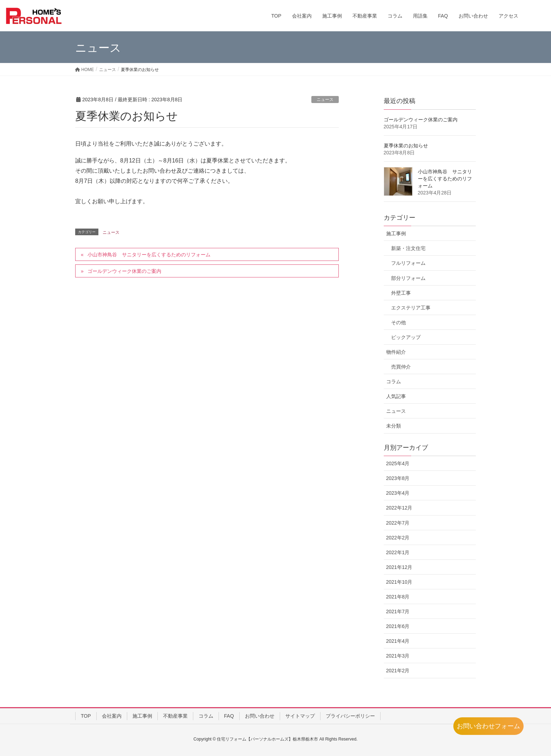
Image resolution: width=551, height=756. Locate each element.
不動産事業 (175, 716)
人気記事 (396, 396)
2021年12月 (399, 567)
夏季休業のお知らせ (406, 146)
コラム (394, 382)
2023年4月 (398, 493)
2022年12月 (399, 508)
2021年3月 (398, 656)
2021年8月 (398, 597)
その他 (398, 322)
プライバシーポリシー (350, 716)
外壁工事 (401, 293)
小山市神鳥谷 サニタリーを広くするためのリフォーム (149, 255)
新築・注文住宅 (408, 248)
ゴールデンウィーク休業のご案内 (124, 271)
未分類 (394, 426)
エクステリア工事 (411, 308)
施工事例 (396, 233)
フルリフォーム (408, 263)
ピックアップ (406, 337)
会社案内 (112, 716)
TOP (86, 716)
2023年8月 (398, 478)
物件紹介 (396, 352)
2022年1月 (398, 552)
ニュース (325, 100)
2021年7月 (398, 611)
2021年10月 (399, 582)
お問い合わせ (260, 716)
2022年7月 (398, 523)
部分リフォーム (408, 278)
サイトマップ (300, 716)
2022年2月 (398, 538)
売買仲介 (401, 367)
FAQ (229, 716)
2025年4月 (398, 463)
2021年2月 (398, 671)
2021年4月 (398, 641)
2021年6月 (398, 626)
